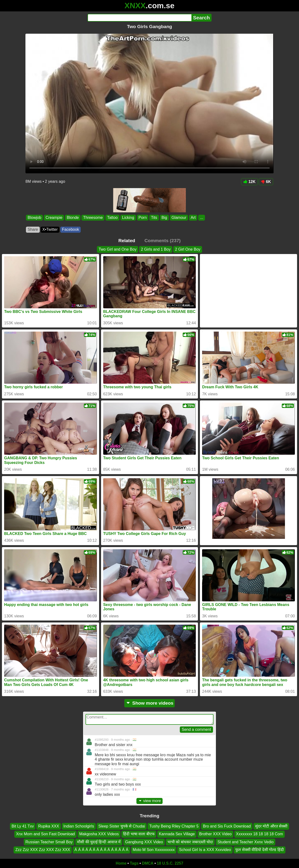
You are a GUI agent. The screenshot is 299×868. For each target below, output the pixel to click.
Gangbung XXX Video (144, 842)
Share (33, 229)
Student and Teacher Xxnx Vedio (245, 842)
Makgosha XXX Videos (99, 834)
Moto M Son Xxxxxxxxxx (154, 850)
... (201, 218)
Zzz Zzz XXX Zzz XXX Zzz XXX (43, 850)
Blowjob (34, 218)
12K (249, 182)
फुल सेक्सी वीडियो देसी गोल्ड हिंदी (259, 850)
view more (149, 801)
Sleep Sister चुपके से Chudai (122, 826)
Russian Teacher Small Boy (49, 842)
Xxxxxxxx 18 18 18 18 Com (260, 834)
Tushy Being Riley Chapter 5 (174, 826)
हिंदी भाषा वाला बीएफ (139, 834)
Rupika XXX (48, 826)
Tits (154, 218)
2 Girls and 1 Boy (156, 249)
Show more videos (150, 703)
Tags (134, 863)
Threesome (93, 218)
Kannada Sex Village (177, 834)
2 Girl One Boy (188, 249)
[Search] (139, 18)
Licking (128, 218)
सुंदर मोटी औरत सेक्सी (271, 826)
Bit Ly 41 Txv (23, 826)
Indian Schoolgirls (79, 826)
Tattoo (112, 218)
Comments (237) (162, 241)
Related (127, 241)
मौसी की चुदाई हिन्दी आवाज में (99, 842)
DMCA (148, 863)
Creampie (54, 218)
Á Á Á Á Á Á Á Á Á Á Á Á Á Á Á (101, 850)
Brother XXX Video (215, 834)
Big (164, 218)
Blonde (73, 218)
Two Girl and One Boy (118, 249)
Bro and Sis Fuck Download (227, 826)
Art (193, 218)
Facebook (71, 229)
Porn (143, 218)
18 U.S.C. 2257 (170, 863)
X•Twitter (50, 229)
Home (121, 863)
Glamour (179, 218)
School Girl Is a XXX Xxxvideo (205, 850)
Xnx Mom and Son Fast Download (45, 834)
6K (266, 182)
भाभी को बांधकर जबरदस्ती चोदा (190, 842)
